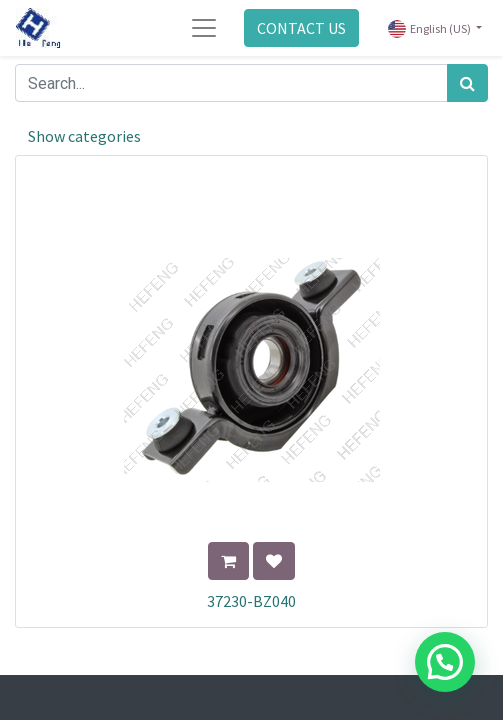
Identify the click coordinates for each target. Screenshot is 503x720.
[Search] (467, 83)
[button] (228, 561)
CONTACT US (301, 28)
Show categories (84, 136)
